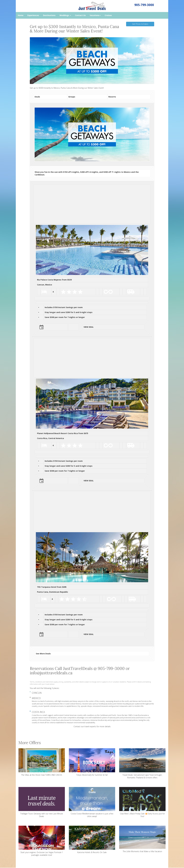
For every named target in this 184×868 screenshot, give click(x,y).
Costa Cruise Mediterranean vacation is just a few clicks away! (92, 802)
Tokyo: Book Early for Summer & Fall (92, 762)
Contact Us (80, 15)
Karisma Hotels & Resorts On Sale (92, 840)
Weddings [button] (65, 15)
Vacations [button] (95, 15)
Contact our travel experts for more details (92, 726)
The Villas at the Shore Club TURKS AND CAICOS (42, 762)
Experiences (33, 15)
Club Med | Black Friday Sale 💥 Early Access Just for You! (142, 802)
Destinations (49, 15)
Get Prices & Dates (140, 24)
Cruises (108, 15)
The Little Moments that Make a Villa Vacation (142, 839)
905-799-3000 (144, 5)
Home (21, 15)
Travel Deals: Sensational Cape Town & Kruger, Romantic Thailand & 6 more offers (142, 764)
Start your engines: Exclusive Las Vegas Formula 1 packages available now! (42, 841)
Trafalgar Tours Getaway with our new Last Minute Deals (42, 802)
